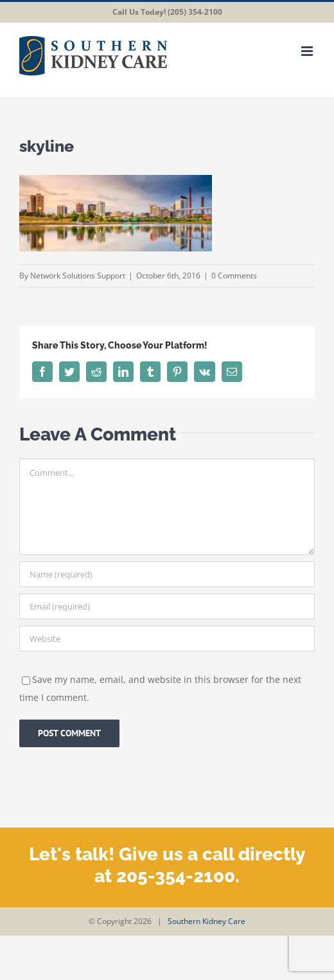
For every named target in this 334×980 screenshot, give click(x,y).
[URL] (167, 639)
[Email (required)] (167, 606)
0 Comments (234, 276)
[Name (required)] (167, 574)
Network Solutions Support (78, 276)
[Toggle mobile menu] (308, 51)
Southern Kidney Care (207, 921)
